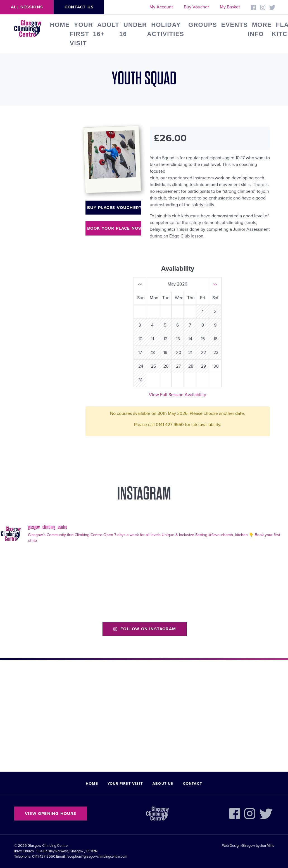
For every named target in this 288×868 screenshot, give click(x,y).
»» (215, 284)
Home (60, 25)
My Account (161, 7)
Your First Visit (81, 34)
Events (235, 25)
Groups (203, 25)
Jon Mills (267, 846)
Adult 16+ (106, 29)
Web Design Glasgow (239, 846)
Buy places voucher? (114, 208)
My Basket (230, 7)
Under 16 (133, 29)
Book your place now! (114, 228)
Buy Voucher (196, 7)
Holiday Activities (166, 29)
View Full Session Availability (178, 395)
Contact (193, 784)
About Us (163, 784)
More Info (260, 29)
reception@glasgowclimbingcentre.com (97, 857)
